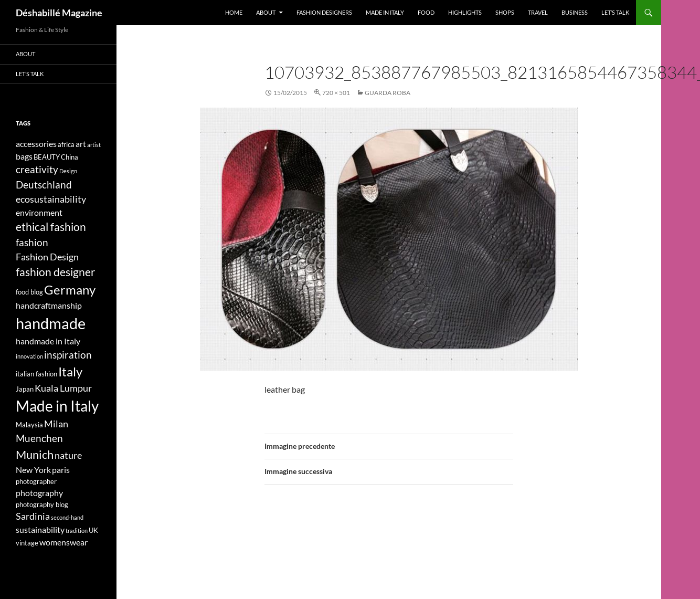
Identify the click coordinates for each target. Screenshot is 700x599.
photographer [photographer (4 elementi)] (36, 481)
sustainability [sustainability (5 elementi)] (40, 529)
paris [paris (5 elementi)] (61, 470)
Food (426, 12)
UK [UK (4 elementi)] (93, 530)
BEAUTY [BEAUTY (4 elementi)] (47, 157)
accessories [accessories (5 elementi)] (36, 144)
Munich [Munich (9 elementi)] (35, 454)
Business (575, 12)
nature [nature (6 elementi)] (68, 455)
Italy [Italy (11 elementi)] (70, 371)
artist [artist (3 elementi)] (94, 145)
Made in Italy (385, 12)
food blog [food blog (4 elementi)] (29, 292)
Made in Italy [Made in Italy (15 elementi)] (57, 406)
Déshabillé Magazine (59, 13)
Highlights (465, 12)
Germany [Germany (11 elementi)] (70, 290)
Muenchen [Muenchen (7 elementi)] (39, 438)
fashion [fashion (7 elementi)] (32, 242)
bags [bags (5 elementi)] (24, 156)
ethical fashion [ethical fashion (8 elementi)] (51, 227)
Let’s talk (615, 12)
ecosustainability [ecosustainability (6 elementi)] (51, 199)
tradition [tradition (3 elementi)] (77, 530)
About (266, 12)
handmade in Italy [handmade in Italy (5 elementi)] (48, 341)
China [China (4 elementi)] (70, 157)
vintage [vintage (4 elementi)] (27, 543)
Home (234, 12)
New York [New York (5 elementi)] (33, 470)
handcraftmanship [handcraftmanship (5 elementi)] (49, 305)
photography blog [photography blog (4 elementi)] (42, 505)
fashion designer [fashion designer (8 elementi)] (55, 272)
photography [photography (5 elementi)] (39, 493)
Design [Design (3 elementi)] (68, 171)
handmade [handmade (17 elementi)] (51, 323)
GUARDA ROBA (388, 93)
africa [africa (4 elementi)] (66, 144)
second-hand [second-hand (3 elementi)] (67, 517)
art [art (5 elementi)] (81, 144)
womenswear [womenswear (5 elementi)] (63, 542)
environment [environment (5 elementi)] (39, 212)
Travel (538, 12)
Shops (505, 12)
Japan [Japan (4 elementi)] (25, 389)
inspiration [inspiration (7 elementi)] (68, 355)
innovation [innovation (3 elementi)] (29, 356)
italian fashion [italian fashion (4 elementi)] (36, 374)
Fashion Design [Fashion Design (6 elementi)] (47, 257)
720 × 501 (336, 93)
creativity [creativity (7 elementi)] (37, 169)
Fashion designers (324, 12)
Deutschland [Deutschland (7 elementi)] (44, 185)
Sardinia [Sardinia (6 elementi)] (33, 516)
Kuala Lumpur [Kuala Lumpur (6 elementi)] (63, 388)
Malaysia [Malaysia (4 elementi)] (29, 425)
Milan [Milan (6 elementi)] (56, 424)
